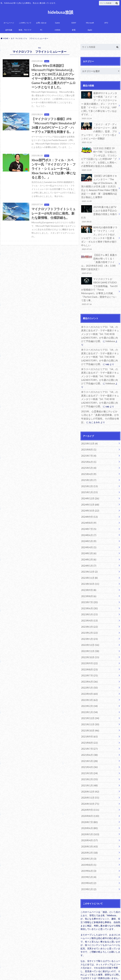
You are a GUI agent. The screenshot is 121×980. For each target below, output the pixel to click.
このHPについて (25, 23)
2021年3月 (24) (89, 729)
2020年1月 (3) (88, 811)
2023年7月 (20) (89, 565)
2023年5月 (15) (89, 577)
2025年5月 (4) (88, 437)
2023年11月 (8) (89, 542)
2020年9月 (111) (89, 764)
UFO (106, 23)
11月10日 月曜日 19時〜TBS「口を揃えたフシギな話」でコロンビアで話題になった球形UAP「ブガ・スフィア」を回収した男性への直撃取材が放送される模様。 (99, 156)
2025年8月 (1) (88, 419)
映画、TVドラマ (25, 30)
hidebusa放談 (61, 12)
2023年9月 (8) (88, 554)
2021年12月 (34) (89, 677)
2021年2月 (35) (89, 735)
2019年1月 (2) (88, 840)
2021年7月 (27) (89, 706)
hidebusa (98, 321)
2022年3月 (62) (89, 659)
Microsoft (90, 23)
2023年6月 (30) (89, 571)
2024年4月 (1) (88, 513)
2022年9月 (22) (89, 624)
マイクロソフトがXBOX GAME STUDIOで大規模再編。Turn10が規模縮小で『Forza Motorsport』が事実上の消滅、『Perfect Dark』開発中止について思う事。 (99, 274)
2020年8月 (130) (89, 770)
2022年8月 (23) (89, 630)
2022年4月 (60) (89, 653)
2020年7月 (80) (89, 776)
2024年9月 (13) (89, 483)
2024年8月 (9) (88, 489)
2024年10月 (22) (89, 478)
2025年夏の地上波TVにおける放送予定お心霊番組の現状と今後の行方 (99, 207)
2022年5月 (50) (89, 647)
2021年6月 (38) (89, 712)
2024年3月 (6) (88, 519)
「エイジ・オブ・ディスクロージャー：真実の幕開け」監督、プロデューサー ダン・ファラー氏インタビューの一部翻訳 (99, 131)
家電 (74, 30)
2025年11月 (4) (89, 413)
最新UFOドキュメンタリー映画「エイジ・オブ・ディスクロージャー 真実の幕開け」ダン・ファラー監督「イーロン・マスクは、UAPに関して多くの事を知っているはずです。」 (99, 105)
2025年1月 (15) (89, 460)
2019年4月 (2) (88, 835)
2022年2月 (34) (89, 665)
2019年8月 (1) (88, 817)
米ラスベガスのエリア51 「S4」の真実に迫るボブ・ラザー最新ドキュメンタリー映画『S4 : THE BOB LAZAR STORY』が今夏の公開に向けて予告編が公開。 (100, 314)
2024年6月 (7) (88, 501)
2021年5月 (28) (89, 718)
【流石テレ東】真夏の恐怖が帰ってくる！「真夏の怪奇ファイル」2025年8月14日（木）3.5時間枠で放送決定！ (99, 250)
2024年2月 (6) (88, 524)
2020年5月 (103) (89, 788)
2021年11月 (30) (89, 682)
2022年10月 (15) (89, 618)
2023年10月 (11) (89, 548)
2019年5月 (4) (88, 829)
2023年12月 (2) (89, 536)
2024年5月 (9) (88, 507)
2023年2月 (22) (89, 595)
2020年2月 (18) (89, 805)
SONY (74, 23)
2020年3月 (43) (89, 799)
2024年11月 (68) (89, 472)
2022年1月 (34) (89, 671)
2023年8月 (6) (88, 560)
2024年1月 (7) (88, 530)
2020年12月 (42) (89, 747)
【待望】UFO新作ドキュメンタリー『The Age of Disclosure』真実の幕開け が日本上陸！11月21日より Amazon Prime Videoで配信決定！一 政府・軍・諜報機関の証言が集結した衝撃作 (99, 184)
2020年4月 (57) (89, 794)
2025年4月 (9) (88, 442)
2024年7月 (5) (88, 495)
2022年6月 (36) (89, 641)
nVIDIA (57, 30)
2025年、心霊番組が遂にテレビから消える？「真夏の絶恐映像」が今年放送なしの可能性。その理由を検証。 (100, 385)
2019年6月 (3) (88, 823)
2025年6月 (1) (88, 431)
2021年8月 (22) (89, 700)
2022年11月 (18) (89, 612)
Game (57, 23)
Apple (90, 30)
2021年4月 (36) (89, 723)
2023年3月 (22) (89, 589)
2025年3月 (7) (88, 448)
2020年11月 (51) (89, 753)
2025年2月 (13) (89, 454)
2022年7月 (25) (89, 636)
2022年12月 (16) (89, 606)
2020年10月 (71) (89, 758)
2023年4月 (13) (89, 583)
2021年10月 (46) (89, 688)
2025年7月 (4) (88, 425)
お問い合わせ (41, 23)
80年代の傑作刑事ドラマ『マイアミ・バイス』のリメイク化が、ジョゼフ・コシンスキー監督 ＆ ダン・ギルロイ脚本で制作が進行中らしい (99, 227)
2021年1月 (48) (89, 741)
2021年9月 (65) (89, 694)
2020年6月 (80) (89, 782)
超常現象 (9, 30)
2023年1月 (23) (89, 601)
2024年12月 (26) (89, 466)
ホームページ (9, 23)
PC (41, 30)
